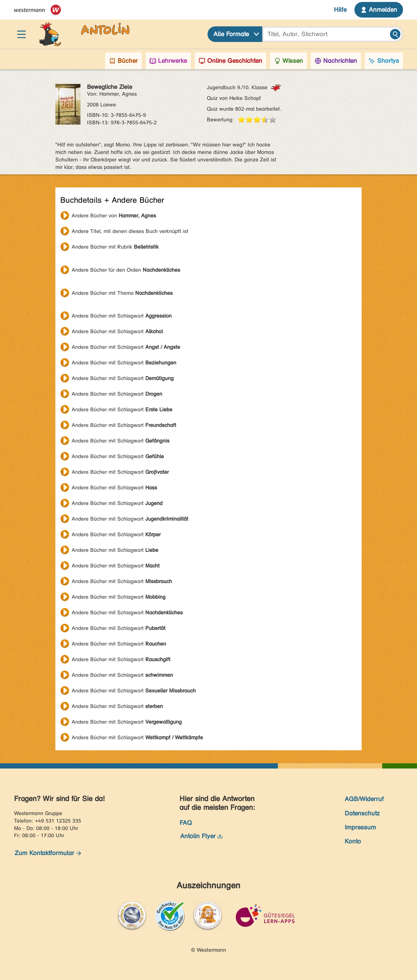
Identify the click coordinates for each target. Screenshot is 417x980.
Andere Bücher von (114, 216)
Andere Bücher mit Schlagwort (122, 316)
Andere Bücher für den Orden (126, 270)
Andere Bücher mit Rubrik (115, 247)
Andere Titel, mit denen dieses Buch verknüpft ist (130, 231)
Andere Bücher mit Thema (122, 293)
